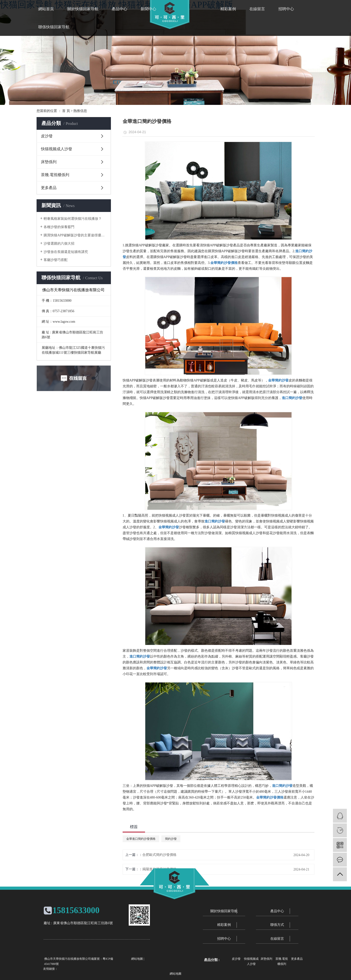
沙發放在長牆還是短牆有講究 (66, 252)
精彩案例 (228, 9)
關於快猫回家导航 (83, 9)
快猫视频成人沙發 (57, 149)
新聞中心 (148, 9)
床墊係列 (49, 162)
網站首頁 (46, 9)
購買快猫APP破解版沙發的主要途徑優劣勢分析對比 (75, 235)
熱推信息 (80, 111)
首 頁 (66, 111)
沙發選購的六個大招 (59, 244)
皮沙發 (47, 136)
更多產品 (49, 188)
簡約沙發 (171, 839)
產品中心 (119, 9)
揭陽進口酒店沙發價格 (159, 869)
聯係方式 (277, 925)
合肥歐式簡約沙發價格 (159, 855)
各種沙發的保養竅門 (59, 227)
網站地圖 (137, 959)
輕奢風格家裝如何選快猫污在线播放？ (73, 219)
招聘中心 (286, 9)
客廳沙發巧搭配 (56, 260)
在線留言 (257, 9)
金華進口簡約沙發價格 (141, 839)
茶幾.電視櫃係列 (55, 175)
